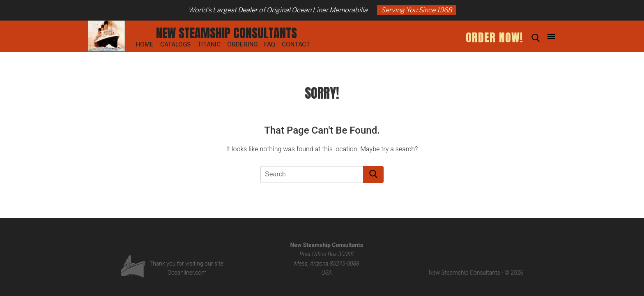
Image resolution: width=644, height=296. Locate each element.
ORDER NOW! (494, 38)
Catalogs (175, 44)
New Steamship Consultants (227, 33)
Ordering (242, 44)
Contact (296, 44)
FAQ (270, 44)
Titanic (209, 44)
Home (145, 44)
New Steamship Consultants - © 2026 (476, 273)
